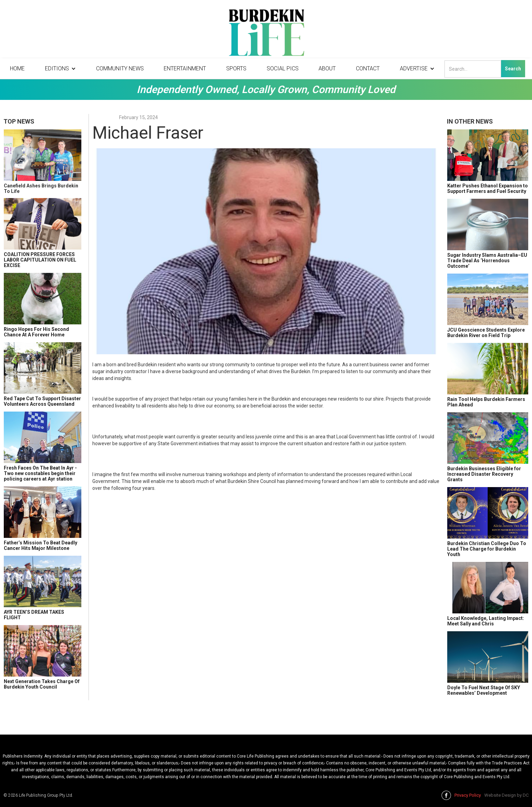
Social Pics (283, 68)
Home (17, 68)
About (327, 68)
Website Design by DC (506, 795)
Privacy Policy (468, 795)
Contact (368, 68)
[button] (60, 69)
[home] (266, 34)
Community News (120, 68)
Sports (236, 68)
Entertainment (185, 68)
